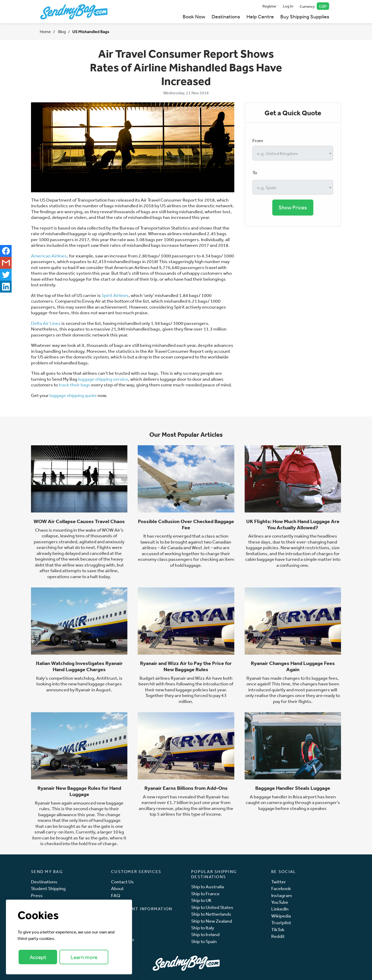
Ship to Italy (203, 928)
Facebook (281, 888)
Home (45, 32)
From (258, 140)
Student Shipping (48, 888)
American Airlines (49, 256)
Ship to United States (212, 907)
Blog (62, 32)
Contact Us (122, 882)
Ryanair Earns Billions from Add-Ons (186, 788)
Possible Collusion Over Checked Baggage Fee (186, 524)
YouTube (280, 902)
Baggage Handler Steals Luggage (293, 788)
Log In (288, 6)
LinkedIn (280, 909)
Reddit (278, 936)
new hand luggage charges (95, 684)
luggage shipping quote (73, 395)
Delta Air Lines (46, 323)
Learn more (84, 957)
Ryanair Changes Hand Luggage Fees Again (293, 666)
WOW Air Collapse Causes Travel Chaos (79, 521)
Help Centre (260, 16)
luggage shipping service (103, 379)
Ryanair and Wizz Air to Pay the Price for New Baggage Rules (186, 666)
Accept (38, 957)
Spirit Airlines (115, 295)
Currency (315, 6)
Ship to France (205, 894)
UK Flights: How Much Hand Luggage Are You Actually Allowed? (293, 524)
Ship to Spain (204, 941)
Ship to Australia (208, 887)
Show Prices (293, 207)
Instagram (282, 895)
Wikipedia (281, 916)
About (117, 888)
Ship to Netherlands (211, 914)
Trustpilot (281, 922)
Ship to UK (201, 900)
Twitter (279, 882)
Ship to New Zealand (212, 921)
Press (37, 895)
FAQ (116, 895)
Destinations (226, 16)
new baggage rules (81, 806)
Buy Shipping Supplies (305, 16)
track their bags (75, 385)
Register (269, 6)
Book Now (194, 16)
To (255, 172)
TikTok (278, 929)
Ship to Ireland (205, 934)
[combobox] (293, 153)
